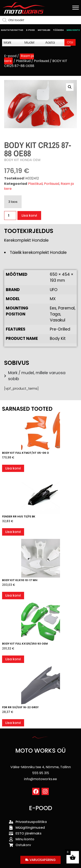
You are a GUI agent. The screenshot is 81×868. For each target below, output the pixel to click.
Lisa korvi (29, 216)
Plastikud (23, 61)
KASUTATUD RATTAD (12, 30)
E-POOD (31, 30)
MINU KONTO (73, 30)
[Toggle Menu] (76, 8)
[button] (70, 87)
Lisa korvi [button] (13, 468)
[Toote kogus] (10, 216)
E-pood (10, 56)
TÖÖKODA (58, 30)
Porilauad (41, 61)
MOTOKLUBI (44, 30)
